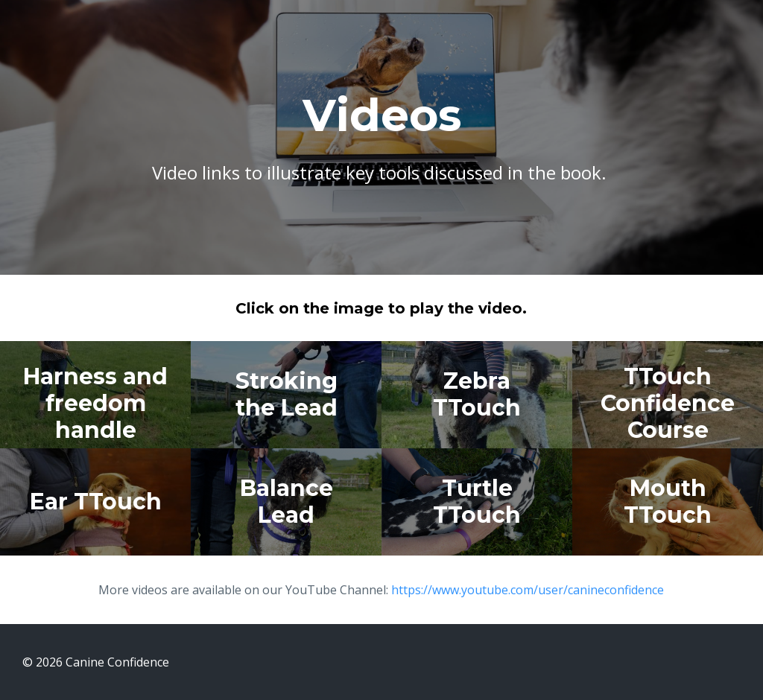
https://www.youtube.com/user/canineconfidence (528, 590)
